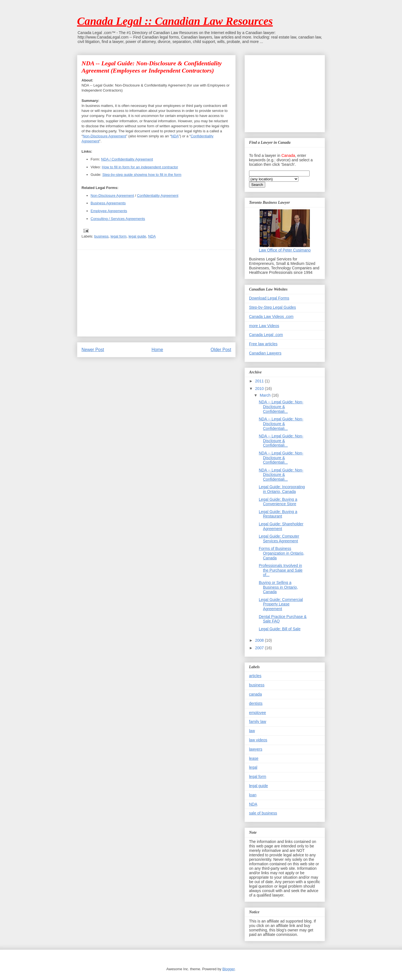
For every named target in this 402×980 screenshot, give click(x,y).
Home (157, 350)
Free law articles (263, 344)
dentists (256, 703)
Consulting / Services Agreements (118, 219)
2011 (260, 381)
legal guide (137, 236)
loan (253, 795)
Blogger (228, 969)
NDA (175, 136)
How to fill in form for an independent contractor (140, 167)
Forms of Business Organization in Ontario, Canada (282, 553)
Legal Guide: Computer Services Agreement (279, 539)
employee (258, 713)
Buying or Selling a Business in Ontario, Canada (278, 587)
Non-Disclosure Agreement (104, 136)
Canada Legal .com (266, 335)
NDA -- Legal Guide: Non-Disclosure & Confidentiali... (281, 407)
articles (255, 676)
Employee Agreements (109, 211)
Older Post (221, 350)
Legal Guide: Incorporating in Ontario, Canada (282, 489)
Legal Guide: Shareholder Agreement (281, 526)
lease (254, 758)
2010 (260, 389)
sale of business (263, 813)
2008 (260, 640)
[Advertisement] (156, 293)
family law (258, 722)
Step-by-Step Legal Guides (272, 307)
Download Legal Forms (269, 298)
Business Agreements (108, 203)
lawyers (256, 749)
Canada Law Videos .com (271, 317)
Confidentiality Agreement (158, 196)
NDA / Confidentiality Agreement (127, 159)
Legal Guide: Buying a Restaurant (278, 514)
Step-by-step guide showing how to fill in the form (142, 175)
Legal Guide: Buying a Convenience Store (278, 502)
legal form (119, 236)
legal (253, 767)
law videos (258, 740)
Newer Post (93, 350)
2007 (260, 648)
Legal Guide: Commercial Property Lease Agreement (281, 604)
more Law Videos (264, 326)
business (101, 236)
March (266, 395)
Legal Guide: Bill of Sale (280, 629)
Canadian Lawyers (265, 353)
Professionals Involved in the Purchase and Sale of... (281, 570)
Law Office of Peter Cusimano (285, 250)
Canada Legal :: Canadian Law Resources (175, 21)
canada (255, 694)
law (252, 731)
